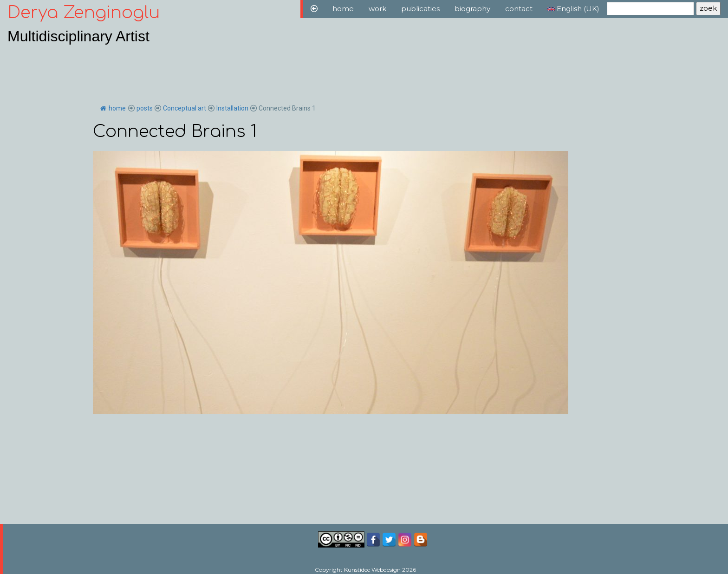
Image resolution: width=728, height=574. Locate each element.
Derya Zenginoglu (84, 13)
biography (472, 9)
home (343, 9)
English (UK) (573, 9)
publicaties (420, 9)
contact (519, 9)
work (377, 9)
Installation (232, 108)
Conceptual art (185, 108)
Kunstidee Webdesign (372, 570)
